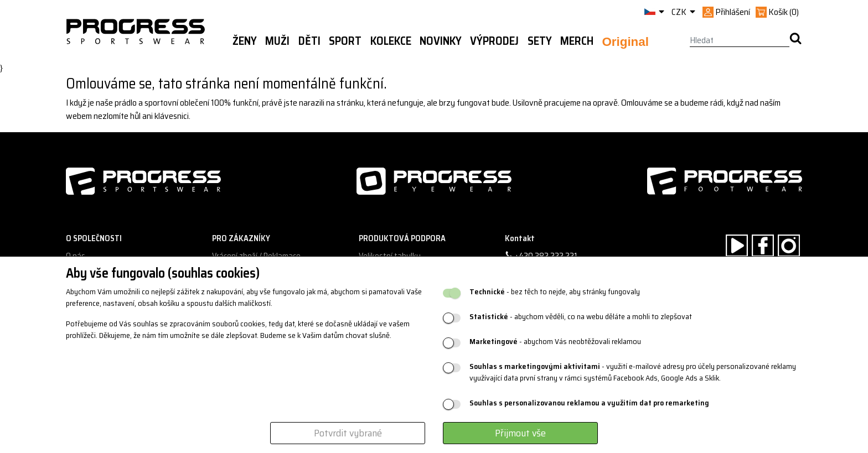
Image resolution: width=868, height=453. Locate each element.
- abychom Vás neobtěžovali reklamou (555, 342)
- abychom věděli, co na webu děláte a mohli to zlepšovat (581, 317)
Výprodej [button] (494, 41)
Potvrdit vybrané (348, 433)
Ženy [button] (245, 41)
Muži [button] (277, 41)
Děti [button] (309, 41)
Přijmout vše (520, 433)
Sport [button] (345, 41)
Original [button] (625, 42)
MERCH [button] (577, 41)
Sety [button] (540, 41)
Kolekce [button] (391, 41)
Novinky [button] (441, 41)
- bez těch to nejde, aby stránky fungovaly (555, 292)
